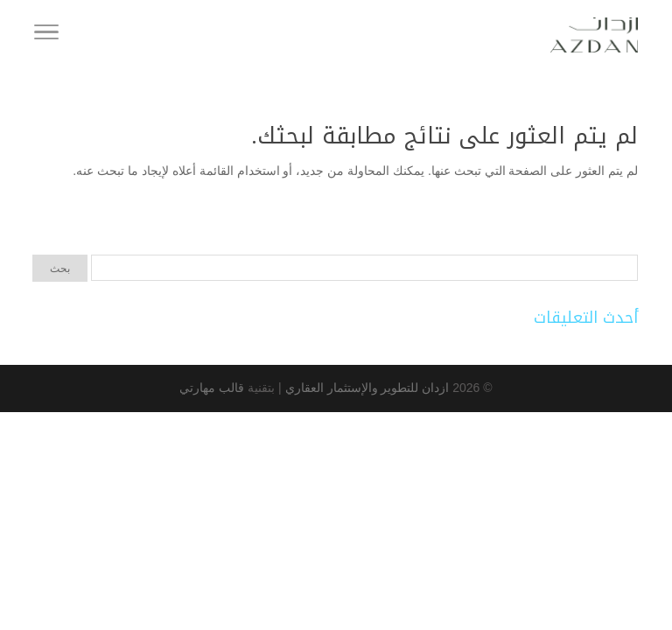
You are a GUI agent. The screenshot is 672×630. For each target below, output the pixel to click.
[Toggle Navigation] (46, 35)
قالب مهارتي (212, 388)
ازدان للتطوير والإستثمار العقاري (366, 388)
